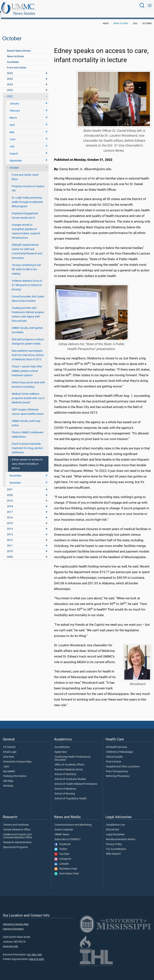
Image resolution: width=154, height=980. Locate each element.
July (12, 142)
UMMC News (62, 830)
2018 (10, 502)
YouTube (62, 850)
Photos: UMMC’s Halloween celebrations (28, 430)
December (15, 479)
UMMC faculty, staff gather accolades (27, 326)
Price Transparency (117, 767)
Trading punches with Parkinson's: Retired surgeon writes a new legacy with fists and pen (28, 310)
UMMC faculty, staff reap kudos (26, 419)
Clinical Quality (114, 753)
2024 (10, 80)
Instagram (63, 855)
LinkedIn (62, 860)
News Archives (15, 52)
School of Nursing (65, 790)
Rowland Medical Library (69, 766)
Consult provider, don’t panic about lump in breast (28, 295)
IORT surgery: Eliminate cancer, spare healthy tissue (28, 408)
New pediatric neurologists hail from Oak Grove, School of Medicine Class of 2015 (28, 351)
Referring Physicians (118, 772)
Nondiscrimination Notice (121, 835)
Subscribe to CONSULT (67, 835)
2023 (10, 86)
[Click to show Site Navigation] (150, 5)
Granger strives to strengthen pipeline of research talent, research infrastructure (26, 227)
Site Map (8, 777)
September (16, 157)
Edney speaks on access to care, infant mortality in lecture (27, 460)
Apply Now (61, 748)
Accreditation (62, 743)
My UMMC (9, 767)
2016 (10, 513)
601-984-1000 (34, 951)
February (15, 107)
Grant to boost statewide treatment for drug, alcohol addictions (27, 444)
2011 (10, 542)
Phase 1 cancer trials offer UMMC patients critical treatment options (27, 367)
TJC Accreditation (116, 845)
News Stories (60, 6)
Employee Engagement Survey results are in (25, 211)
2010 (10, 547)
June (12, 135)
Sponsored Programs (15, 843)
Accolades (13, 58)
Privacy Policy (114, 840)
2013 (10, 530)
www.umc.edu (10, 942)
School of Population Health (71, 795)
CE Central (9, 743)
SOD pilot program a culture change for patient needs (28, 337)
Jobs (6, 763)
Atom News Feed (67, 870)
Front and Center (17, 64)
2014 (10, 525)
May (12, 128)
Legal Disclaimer (115, 830)
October (14, 164)
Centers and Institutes (16, 821)
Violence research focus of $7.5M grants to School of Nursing (27, 281)
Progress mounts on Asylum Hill (28, 184)
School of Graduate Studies (70, 775)
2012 (10, 536)
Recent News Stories (19, 47)
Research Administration (17, 838)
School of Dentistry (65, 770)
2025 (10, 75)
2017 (10, 508)
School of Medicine (65, 785)
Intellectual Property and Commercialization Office (18, 832)
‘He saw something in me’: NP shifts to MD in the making (27, 265)
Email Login (10, 748)
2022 (10, 92)
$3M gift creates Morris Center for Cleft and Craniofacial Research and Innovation (27, 247)
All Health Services (116, 743)
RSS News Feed (66, 865)
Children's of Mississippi (119, 748)
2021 (10, 485)
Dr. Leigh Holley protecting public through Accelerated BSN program (27, 198)
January (14, 99)
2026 (10, 69)
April (12, 121)
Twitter (61, 845)
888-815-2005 (37, 955)
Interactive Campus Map (17, 758)
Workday (8, 782)
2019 (10, 497)
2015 (10, 519)
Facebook (62, 840)
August (14, 149)
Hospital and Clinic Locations (123, 763)
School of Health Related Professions (76, 780)
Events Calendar (64, 826)
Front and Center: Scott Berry (25, 173)
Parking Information (15, 772)
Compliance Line (115, 821)
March (13, 114)
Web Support (113, 850)
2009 (10, 553)
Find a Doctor (114, 758)
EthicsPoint (113, 826)
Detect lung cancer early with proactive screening (28, 381)
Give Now (9, 753)
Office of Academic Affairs (69, 761)
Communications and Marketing (73, 821)
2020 (10, 491)
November (15, 472)
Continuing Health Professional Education (72, 754)
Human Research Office (17, 826)
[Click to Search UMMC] (142, 5)
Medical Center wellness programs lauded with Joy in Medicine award (28, 394)
